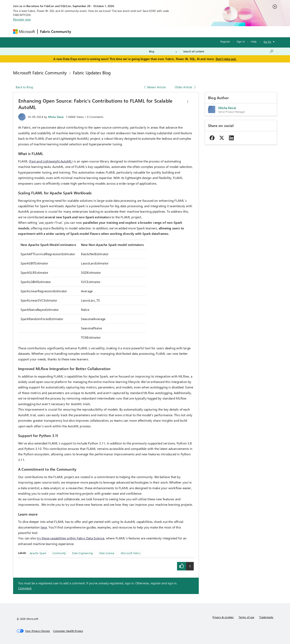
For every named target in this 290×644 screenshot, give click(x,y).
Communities (132, 32)
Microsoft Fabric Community (40, 73)
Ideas (114, 32)
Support (183, 32)
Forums (80, 32)
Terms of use (246, 617)
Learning (166, 32)
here (44, 527)
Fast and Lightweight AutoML (51, 161)
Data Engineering (82, 553)
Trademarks (266, 617)
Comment (25, 588)
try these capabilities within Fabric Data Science (71, 538)
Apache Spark (38, 553)
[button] (188, 102)
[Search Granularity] (163, 51)
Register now (22, 19)
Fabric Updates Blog (92, 73)
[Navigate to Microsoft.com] (24, 32)
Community (59, 553)
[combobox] (228, 51)
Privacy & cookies (223, 617)
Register (225, 41)
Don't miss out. (226, 59)
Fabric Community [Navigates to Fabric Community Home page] (56, 31)
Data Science (107, 553)
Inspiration (98, 32)
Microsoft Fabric (131, 553)
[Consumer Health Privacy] (68, 631)
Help (254, 41)
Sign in (241, 41)
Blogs (150, 32)
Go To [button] (267, 42)
